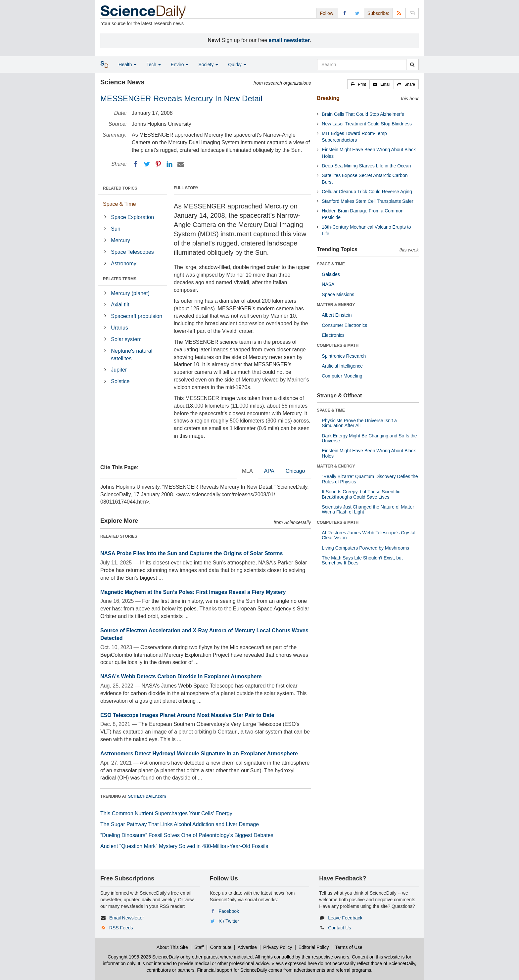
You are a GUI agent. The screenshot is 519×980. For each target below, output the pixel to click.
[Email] (181, 164)
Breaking (328, 98)
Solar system (126, 339)
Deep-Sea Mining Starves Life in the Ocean (366, 166)
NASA (328, 284)
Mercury (120, 240)
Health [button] (127, 65)
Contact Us (339, 928)
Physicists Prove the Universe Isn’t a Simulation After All (359, 423)
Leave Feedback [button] (345, 918)
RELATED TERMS (120, 279)
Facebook (229, 911)
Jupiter (119, 370)
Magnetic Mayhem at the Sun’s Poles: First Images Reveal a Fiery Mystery (193, 592)
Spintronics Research (344, 356)
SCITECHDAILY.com (147, 796)
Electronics (333, 335)
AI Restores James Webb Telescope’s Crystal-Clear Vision (369, 535)
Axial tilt (120, 305)
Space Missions (338, 294)
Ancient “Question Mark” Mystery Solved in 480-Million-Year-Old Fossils (184, 846)
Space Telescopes (132, 252)
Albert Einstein (337, 315)
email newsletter (289, 40)
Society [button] (208, 65)
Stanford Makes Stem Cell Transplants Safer (367, 201)
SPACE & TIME (331, 264)
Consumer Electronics (344, 325)
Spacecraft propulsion (137, 316)
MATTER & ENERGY (336, 305)
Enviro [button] (180, 65)
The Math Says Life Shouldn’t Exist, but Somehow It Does (362, 560)
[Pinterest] (158, 164)
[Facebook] (136, 164)
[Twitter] (147, 164)
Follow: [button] (327, 13)
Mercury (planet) (130, 293)
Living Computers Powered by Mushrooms (365, 548)
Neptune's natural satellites (132, 355)
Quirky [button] (237, 65)
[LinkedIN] (169, 164)
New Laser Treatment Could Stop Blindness (367, 124)
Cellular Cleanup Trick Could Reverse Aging (367, 192)
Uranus (119, 328)
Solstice (120, 381)
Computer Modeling (342, 376)
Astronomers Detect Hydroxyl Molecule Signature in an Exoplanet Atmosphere (199, 754)
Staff (199, 947)
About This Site (172, 947)
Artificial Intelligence (342, 366)
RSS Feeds (121, 928)
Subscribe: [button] (378, 13)
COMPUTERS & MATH (338, 345)
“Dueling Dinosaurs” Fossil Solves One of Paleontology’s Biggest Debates (187, 835)
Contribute (221, 947)
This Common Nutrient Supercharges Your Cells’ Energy (166, 813)
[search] (412, 65)
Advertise (247, 947)
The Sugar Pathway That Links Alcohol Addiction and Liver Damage (180, 824)
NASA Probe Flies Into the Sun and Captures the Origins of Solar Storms (191, 553)
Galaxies (331, 274)
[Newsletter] (412, 13)
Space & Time (119, 204)
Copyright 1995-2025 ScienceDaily (143, 957)
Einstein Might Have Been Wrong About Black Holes (369, 453)
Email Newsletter (127, 918)
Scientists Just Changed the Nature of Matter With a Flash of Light (368, 509)
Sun (116, 229)
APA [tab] (269, 471)
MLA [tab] (247, 471)
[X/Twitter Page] (357, 13)
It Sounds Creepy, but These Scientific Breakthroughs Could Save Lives (361, 494)
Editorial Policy (314, 947)
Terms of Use (349, 947)
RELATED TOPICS (120, 188)
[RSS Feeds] (399, 13)
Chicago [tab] (295, 471)
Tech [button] (153, 65)
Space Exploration (132, 217)
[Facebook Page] (345, 13)
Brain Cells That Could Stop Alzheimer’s (363, 114)
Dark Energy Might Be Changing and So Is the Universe (369, 438)
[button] (358, 84)
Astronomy (123, 264)
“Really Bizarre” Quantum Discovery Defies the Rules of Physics (370, 479)
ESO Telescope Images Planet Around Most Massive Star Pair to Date (187, 715)
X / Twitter (229, 921)
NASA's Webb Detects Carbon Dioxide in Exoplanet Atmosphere (181, 676)
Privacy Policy (278, 947)
